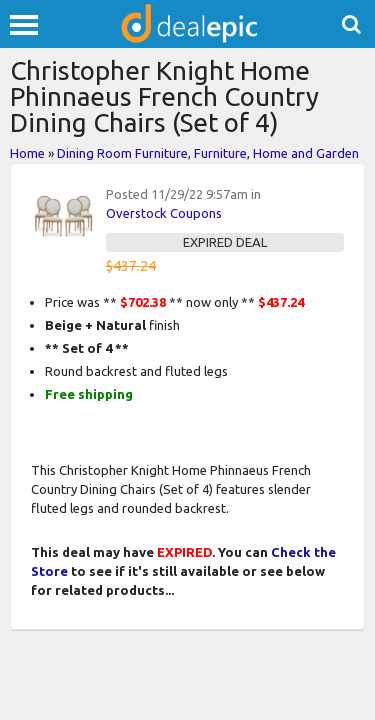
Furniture (220, 153)
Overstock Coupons (164, 213)
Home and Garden (306, 153)
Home (27, 153)
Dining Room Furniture (122, 153)
